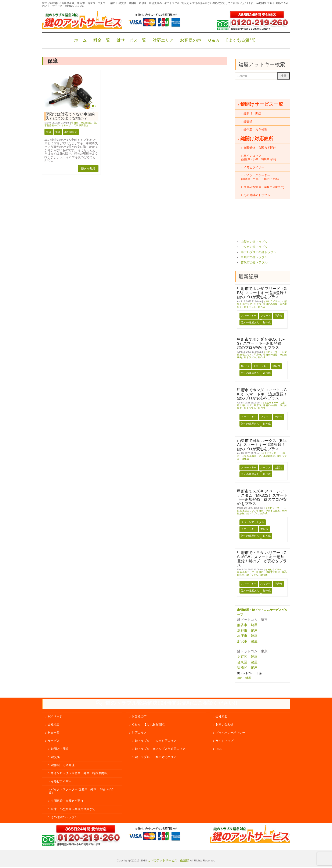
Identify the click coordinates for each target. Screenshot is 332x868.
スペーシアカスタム (253, 522)
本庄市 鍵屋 (247, 636)
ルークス (266, 468)
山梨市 (278, 468)
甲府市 (75, 123)
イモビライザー (272, 301)
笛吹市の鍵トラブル (254, 263)
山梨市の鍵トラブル (254, 242)
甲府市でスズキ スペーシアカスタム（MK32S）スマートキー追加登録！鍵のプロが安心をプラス (262, 497)
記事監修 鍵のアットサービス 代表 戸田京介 (71, 124)
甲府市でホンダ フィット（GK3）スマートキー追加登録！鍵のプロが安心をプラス (262, 394)
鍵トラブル (250, 307)
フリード (266, 316)
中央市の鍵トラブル (254, 247)
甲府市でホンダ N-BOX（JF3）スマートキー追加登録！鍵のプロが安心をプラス (261, 343)
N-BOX (245, 366)
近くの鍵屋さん (250, 322)
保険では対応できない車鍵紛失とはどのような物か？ (70, 116)
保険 (49, 132)
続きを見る (88, 169)
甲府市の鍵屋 (270, 304)
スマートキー (249, 316)
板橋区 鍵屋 (247, 667)
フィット (266, 417)
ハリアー (266, 584)
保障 (58, 132)
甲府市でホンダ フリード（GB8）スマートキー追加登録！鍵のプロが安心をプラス (262, 293)
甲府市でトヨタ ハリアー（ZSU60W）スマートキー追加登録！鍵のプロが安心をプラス (262, 559)
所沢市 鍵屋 (248, 641)
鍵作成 (262, 307)
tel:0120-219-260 (75, 6)
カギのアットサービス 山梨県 (168, 860)
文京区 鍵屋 (247, 657)
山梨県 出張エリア (251, 456)
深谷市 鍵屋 (247, 630)
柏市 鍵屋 (244, 678)
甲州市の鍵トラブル (254, 257)
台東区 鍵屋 (247, 662)
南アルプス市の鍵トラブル (259, 252)
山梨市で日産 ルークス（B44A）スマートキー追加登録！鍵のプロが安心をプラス (262, 445)
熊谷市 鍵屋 (247, 625)
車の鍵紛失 (86, 123)
